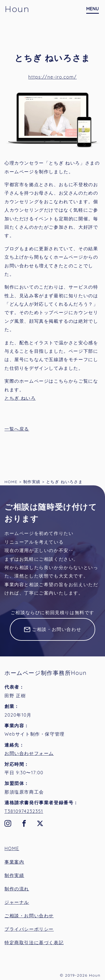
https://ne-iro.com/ (53, 77)
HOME (12, 848)
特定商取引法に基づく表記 (34, 942)
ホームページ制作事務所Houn (46, 673)
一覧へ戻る (17, 429)
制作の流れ (17, 889)
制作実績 (14, 875)
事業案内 (14, 862)
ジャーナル (17, 902)
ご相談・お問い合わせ (57, 629)
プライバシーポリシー (29, 929)
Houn (17, 9)
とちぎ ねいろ (20, 398)
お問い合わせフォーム (29, 753)
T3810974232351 (24, 811)
